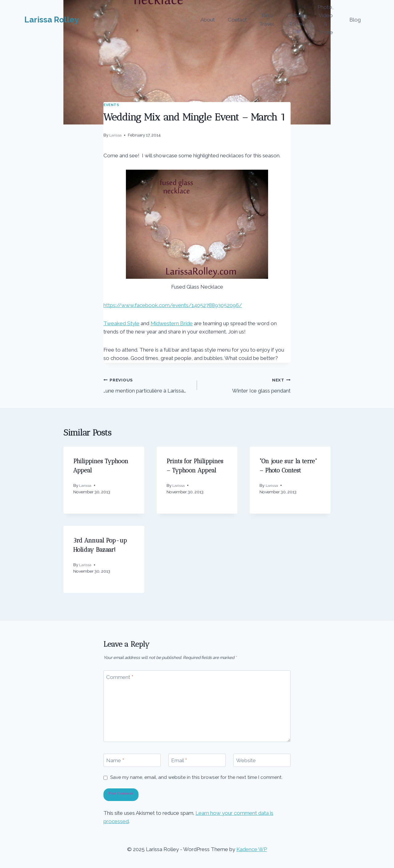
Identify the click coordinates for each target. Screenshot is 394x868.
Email (179, 760)
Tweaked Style (121, 323)
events (111, 105)
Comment (120, 677)
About (208, 20)
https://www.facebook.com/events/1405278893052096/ (173, 305)
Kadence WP (252, 849)
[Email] (197, 760)
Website (246, 760)
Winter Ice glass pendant (246, 385)
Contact (237, 20)
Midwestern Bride (172, 323)
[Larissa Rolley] (52, 20)
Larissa (115, 135)
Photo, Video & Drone (326, 20)
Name (115, 760)
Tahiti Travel (267, 20)
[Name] (132, 760)
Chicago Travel (297, 20)
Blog (355, 20)
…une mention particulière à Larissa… (148, 385)
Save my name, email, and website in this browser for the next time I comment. (196, 777)
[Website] (262, 760)
